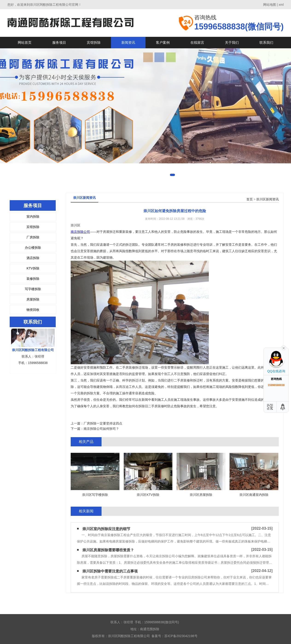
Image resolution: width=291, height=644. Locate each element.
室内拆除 (33, 217)
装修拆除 (33, 279)
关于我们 (232, 42)
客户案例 (163, 42)
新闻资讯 (128, 42)
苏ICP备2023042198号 (181, 636)
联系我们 (266, 42)
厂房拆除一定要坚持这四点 (103, 423)
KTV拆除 (33, 268)
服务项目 (59, 42)
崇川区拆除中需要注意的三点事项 (110, 571)
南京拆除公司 (80, 232)
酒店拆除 (33, 258)
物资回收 (33, 310)
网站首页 (25, 42)
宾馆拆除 (94, 42)
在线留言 (197, 42)
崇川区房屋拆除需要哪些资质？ (108, 550)
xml (281, 5)
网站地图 (270, 5)
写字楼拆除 (33, 289)
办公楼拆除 (33, 248)
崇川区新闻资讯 (268, 199)
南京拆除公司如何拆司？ (101, 429)
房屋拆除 (33, 299)
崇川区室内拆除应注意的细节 (106, 529)
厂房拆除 (33, 237)
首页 (250, 199)
